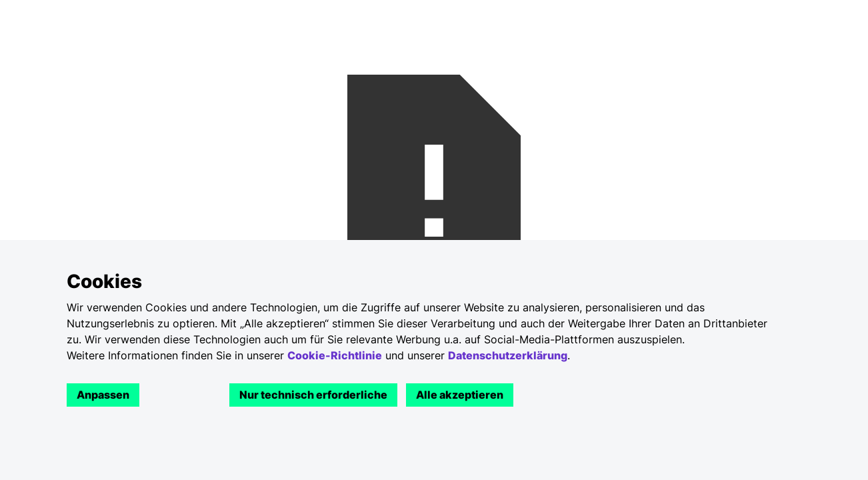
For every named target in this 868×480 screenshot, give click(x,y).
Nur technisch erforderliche (313, 395)
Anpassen (103, 395)
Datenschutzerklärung (508, 355)
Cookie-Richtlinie (335, 355)
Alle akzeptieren (460, 395)
